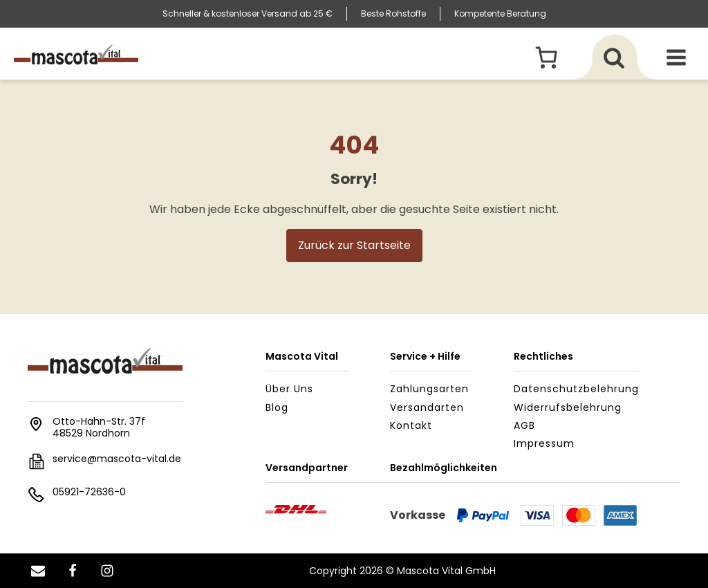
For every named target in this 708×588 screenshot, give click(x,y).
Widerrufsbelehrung (568, 407)
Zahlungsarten (429, 389)
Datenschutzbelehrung (576, 389)
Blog (277, 407)
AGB (524, 425)
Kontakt (411, 425)
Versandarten (427, 407)
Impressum (544, 443)
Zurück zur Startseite (354, 245)
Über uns (289, 389)
